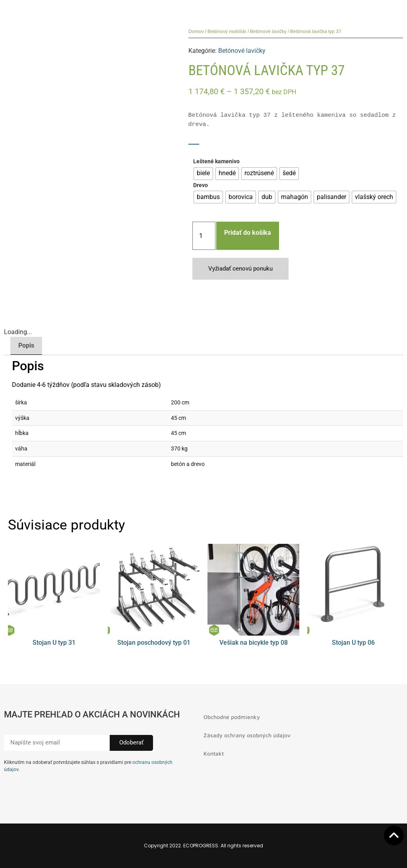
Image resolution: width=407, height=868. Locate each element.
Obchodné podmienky (232, 717)
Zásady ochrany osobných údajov (247, 735)
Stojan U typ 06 (353, 643)
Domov (196, 31)
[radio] (203, 174)
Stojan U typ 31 (54, 643)
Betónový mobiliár (227, 31)
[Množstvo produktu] (204, 236)
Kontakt (214, 753)
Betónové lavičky (268, 31)
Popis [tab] (26, 345)
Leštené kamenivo (216, 162)
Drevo (201, 186)
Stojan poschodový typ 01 (154, 643)
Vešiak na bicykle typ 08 (254, 643)
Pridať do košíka (248, 233)
